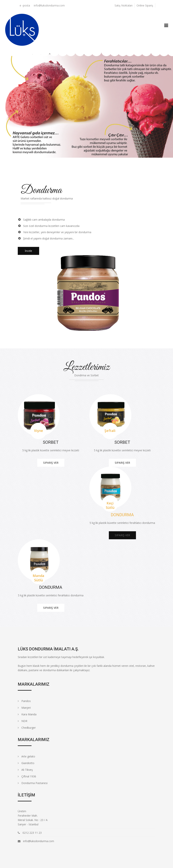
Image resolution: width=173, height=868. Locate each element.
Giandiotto (26, 763)
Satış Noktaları (124, 5)
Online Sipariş (145, 5)
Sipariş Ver (51, 463)
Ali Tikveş (25, 770)
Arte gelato (26, 756)
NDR (23, 721)
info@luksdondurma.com (49, 5)
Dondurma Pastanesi (33, 783)
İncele (28, 251)
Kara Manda (27, 714)
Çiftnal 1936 (27, 776)
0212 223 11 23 (32, 833)
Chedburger (27, 728)
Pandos (24, 701)
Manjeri (24, 708)
